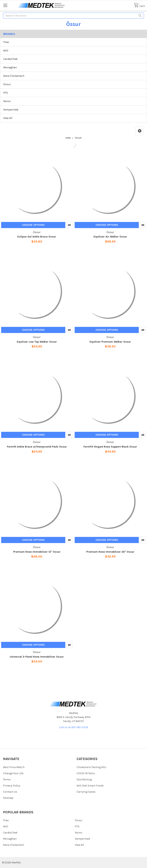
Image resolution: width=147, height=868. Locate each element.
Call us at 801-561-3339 (74, 727)
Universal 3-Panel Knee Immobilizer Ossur (37, 657)
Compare (69, 225)
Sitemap (8, 798)
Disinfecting (84, 779)
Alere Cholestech (14, 76)
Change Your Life (13, 773)
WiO (6, 51)
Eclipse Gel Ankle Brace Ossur (37, 237)
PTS (6, 93)
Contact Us (10, 792)
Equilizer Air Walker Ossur (110, 237)
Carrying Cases (86, 792)
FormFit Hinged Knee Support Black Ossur (110, 447)
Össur (7, 84)
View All (8, 118)
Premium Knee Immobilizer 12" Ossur (37, 552)
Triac (6, 42)
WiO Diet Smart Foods (90, 786)
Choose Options (33, 225)
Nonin (7, 101)
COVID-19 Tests (86, 773)
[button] (140, 131)
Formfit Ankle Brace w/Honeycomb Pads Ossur (37, 447)
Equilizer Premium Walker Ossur (110, 342)
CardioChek (10, 59)
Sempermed (11, 110)
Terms (7, 779)
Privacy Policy (12, 786)
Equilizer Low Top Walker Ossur (37, 342)
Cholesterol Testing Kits (91, 767)
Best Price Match (14, 767)
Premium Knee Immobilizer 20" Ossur (110, 552)
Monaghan (10, 67)
